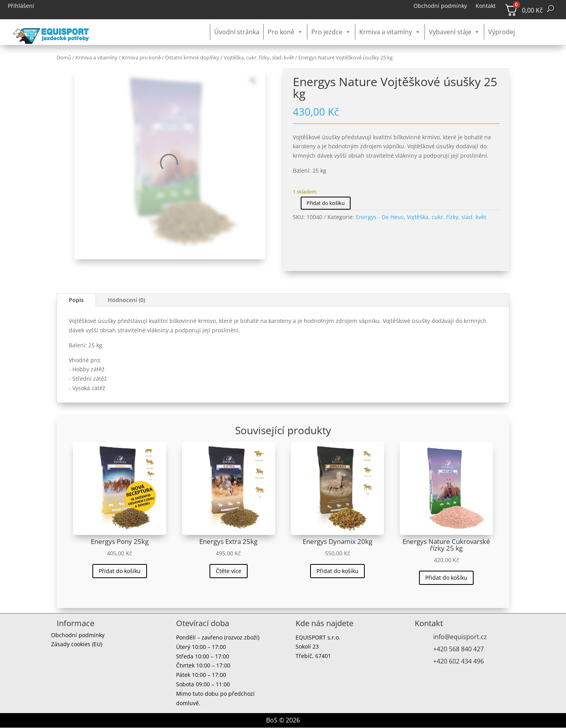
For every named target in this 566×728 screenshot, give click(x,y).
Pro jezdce (331, 32)
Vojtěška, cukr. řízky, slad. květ (259, 57)
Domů (64, 57)
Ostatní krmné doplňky (192, 57)
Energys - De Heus (380, 217)
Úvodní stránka (237, 32)
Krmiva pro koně (141, 57)
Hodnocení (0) (126, 300)
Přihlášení (21, 6)
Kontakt (486, 6)
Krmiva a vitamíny (390, 32)
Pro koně (285, 32)
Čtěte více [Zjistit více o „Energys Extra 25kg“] (229, 571)
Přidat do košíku (326, 203)
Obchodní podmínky (440, 6)
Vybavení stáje (454, 32)
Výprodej (502, 32)
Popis (76, 300)
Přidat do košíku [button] (120, 571)
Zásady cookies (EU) (77, 645)
